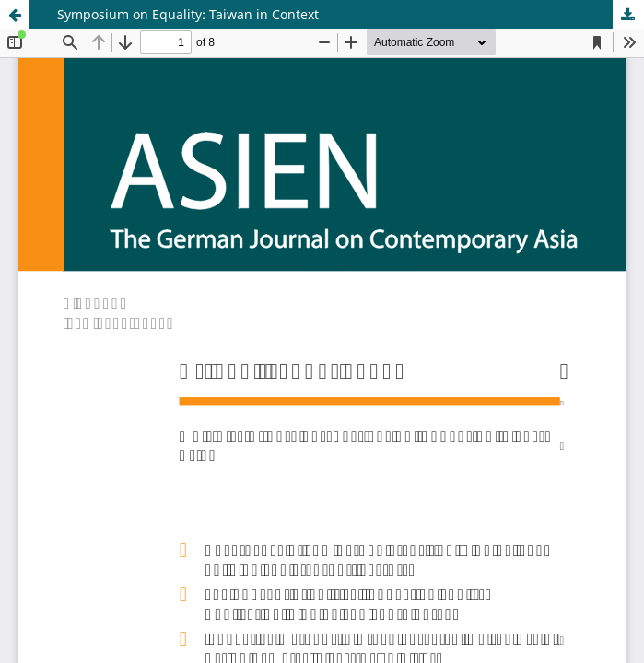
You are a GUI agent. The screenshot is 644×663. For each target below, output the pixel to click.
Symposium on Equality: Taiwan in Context (188, 14)
